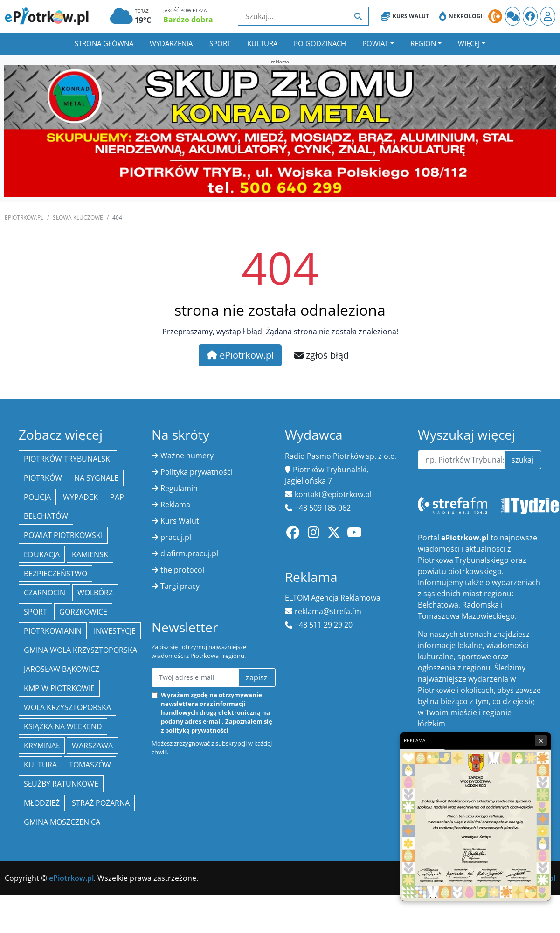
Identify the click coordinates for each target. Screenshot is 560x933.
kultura (40, 765)
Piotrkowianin (53, 631)
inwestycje (115, 631)
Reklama (175, 505)
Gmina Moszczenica (62, 822)
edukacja (42, 554)
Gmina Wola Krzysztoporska (80, 650)
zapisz (257, 677)
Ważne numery (187, 456)
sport (35, 612)
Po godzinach (320, 43)
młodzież (42, 803)
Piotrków (43, 478)
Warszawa (92, 746)
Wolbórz (95, 593)
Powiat (375, 43)
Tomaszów (90, 765)
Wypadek (80, 497)
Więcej (469, 43)
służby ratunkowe (61, 784)
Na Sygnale (96, 478)
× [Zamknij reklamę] (541, 740)
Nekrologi (461, 16)
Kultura (262, 43)
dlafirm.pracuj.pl (189, 553)
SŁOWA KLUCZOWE (78, 218)
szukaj (522, 460)
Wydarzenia (171, 43)
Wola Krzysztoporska (67, 707)
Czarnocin (45, 593)
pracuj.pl (176, 537)
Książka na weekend (63, 726)
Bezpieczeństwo (55, 574)
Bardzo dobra (188, 20)
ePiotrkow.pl (24, 218)
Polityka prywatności (197, 472)
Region (423, 43)
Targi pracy (180, 586)
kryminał (42, 746)
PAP (117, 497)
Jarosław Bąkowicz (62, 669)
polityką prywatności (197, 730)
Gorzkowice (83, 612)
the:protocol (182, 570)
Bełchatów (46, 516)
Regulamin (179, 488)
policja (37, 497)
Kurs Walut (405, 16)
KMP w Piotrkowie (59, 688)
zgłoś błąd (321, 355)
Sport (220, 43)
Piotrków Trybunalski (68, 459)
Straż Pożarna (101, 803)
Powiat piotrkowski (63, 535)
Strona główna (104, 43)
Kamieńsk (90, 554)
